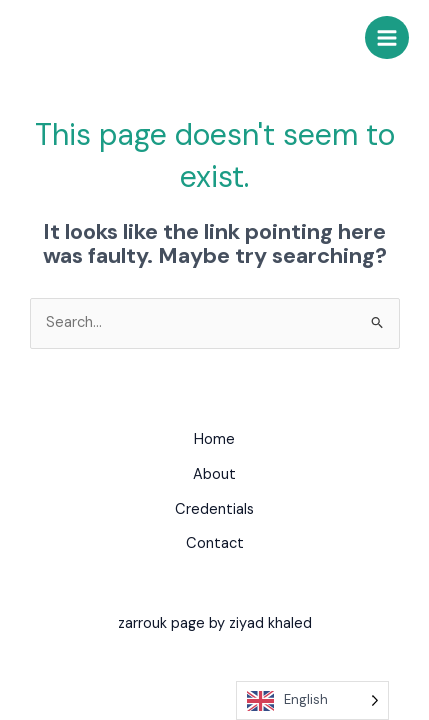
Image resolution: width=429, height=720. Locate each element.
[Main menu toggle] (387, 38)
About (214, 474)
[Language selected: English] (312, 700)
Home (214, 439)
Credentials (214, 509)
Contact (215, 543)
